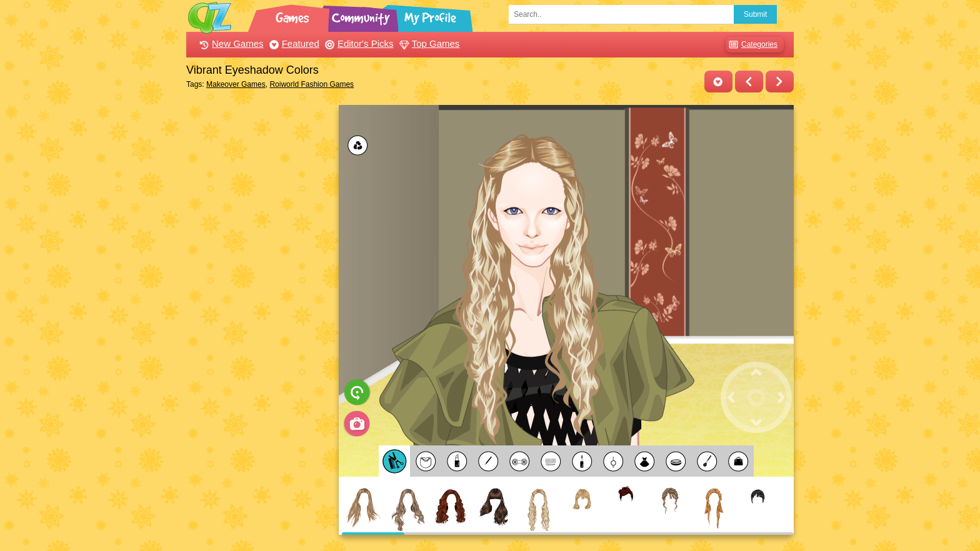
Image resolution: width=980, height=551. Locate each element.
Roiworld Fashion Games (312, 84)
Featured (293, 43)
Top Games (428, 43)
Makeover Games (236, 84)
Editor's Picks (358, 43)
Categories (752, 45)
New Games (230, 43)
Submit (755, 14)
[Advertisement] (259, 292)
